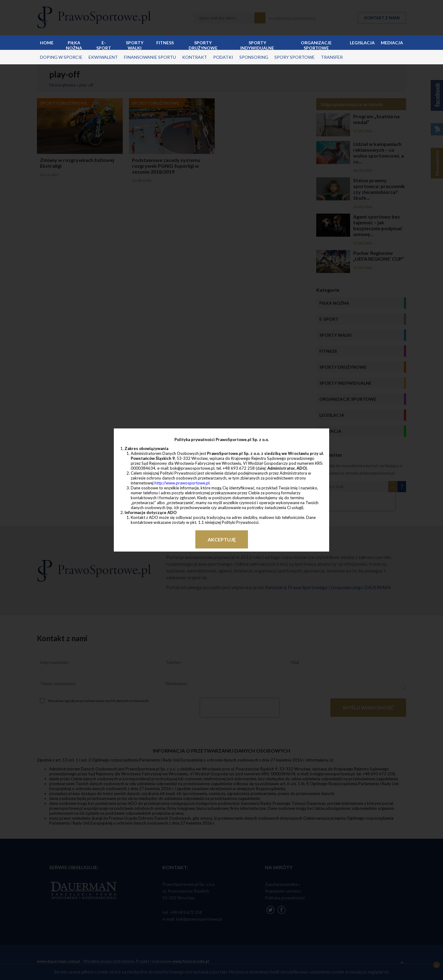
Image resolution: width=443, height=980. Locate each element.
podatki (223, 57)
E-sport (104, 45)
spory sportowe (295, 57)
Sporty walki (135, 45)
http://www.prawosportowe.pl (182, 483)
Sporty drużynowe (203, 45)
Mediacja (392, 43)
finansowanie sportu (150, 57)
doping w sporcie (61, 57)
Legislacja (362, 43)
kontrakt (195, 57)
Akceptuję (222, 539)
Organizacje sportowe (316, 45)
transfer (332, 57)
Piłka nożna (74, 45)
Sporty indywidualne (257, 45)
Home (47, 43)
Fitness (165, 43)
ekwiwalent (103, 57)
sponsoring (254, 57)
